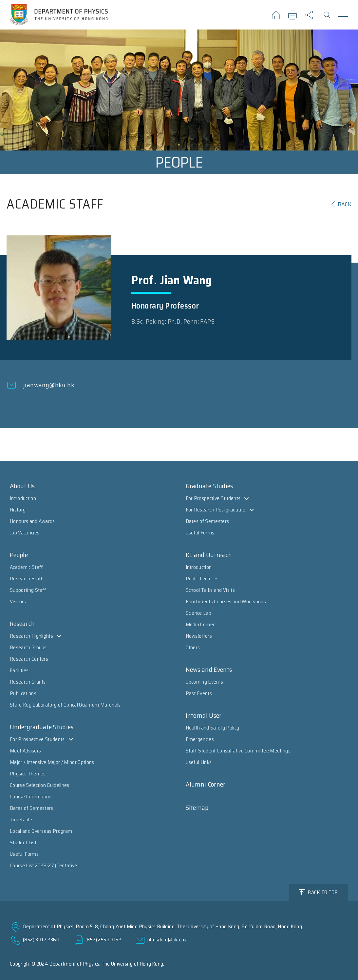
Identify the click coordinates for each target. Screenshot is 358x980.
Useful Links (199, 762)
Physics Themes (28, 774)
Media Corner (200, 624)
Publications (23, 693)
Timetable (21, 820)
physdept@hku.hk (167, 940)
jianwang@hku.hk (49, 385)
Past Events (199, 693)
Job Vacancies (25, 533)
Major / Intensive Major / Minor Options (52, 762)
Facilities (19, 670)
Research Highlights (31, 636)
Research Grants (28, 682)
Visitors (18, 601)
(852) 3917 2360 (41, 940)
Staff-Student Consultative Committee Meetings (238, 751)
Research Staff (26, 579)
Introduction (23, 498)
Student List (23, 842)
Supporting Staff (28, 590)
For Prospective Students (37, 739)
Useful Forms (24, 854)
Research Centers (29, 659)
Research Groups (28, 647)
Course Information (31, 797)
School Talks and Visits (210, 590)
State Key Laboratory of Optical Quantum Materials (65, 705)
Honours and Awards (32, 521)
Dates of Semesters (32, 808)
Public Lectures (202, 579)
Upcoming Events (205, 682)
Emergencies (200, 739)
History (18, 510)
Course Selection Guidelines (40, 785)
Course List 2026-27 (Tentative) (44, 865)
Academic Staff (26, 567)
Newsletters (199, 636)
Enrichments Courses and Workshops (226, 601)
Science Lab (199, 613)
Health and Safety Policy (213, 728)
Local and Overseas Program (41, 831)
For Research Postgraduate (216, 510)
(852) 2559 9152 (103, 940)
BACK (345, 204)
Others (193, 647)
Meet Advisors (25, 751)
